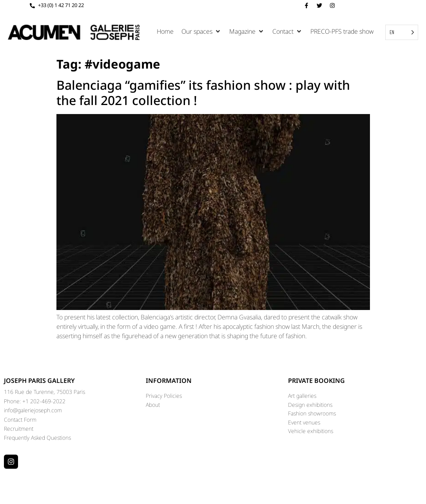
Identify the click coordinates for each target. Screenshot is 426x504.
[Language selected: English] (402, 32)
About (153, 405)
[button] (201, 31)
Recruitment (19, 429)
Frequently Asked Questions (37, 438)
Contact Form (20, 420)
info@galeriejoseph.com (33, 410)
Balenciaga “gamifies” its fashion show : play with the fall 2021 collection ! (203, 92)
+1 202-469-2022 (44, 401)
